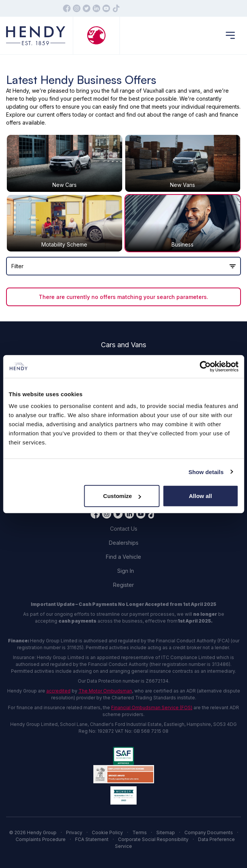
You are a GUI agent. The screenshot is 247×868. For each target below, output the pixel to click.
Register (123, 585)
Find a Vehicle (123, 557)
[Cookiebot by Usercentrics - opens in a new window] (205, 366)
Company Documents (209, 832)
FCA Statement (92, 839)
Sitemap (166, 832)
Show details (206, 472)
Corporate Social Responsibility (153, 839)
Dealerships (124, 543)
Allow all (201, 496)
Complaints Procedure (41, 839)
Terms (140, 832)
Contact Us (124, 529)
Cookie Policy (107, 832)
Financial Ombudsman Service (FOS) (152, 708)
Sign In (126, 571)
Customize (122, 496)
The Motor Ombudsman (105, 691)
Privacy (74, 832)
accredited (58, 691)
